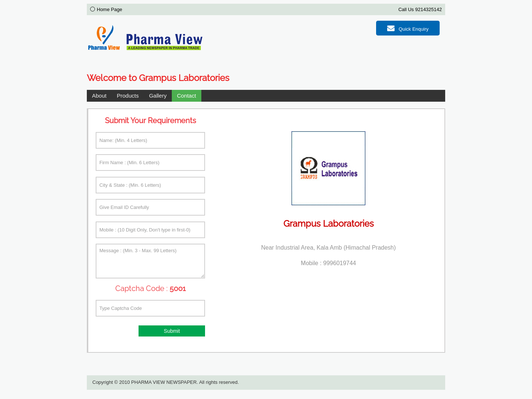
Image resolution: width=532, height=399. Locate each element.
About (99, 96)
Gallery (158, 96)
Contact (187, 96)
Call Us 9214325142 (420, 9)
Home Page (110, 9)
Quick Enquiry (408, 28)
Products (128, 96)
